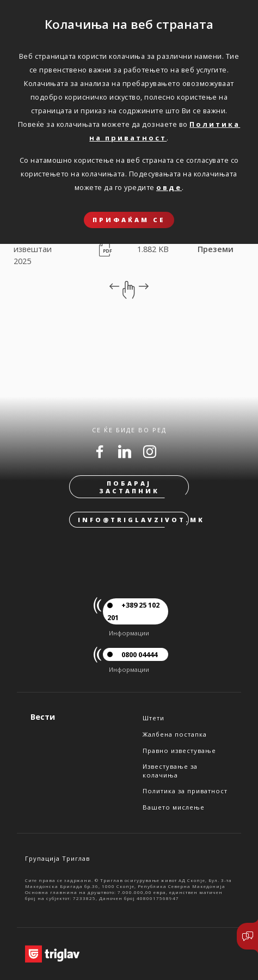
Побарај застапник (129, 487)
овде (169, 187)
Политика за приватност (185, 791)
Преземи (216, 249)
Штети (153, 718)
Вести (43, 717)
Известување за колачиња (170, 770)
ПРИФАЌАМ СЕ (129, 220)
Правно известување (179, 751)
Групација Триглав (57, 858)
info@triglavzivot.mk (133, 520)
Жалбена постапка (175, 734)
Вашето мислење (174, 807)
